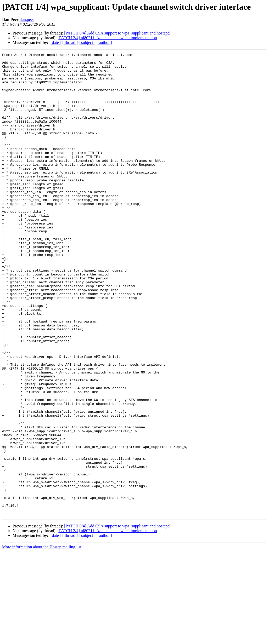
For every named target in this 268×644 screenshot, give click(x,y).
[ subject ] (87, 42)
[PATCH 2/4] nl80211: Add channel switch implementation (107, 38)
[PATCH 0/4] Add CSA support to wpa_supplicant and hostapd (117, 33)
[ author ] (104, 42)
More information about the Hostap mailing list (42, 639)
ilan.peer (27, 19)
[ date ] (55, 42)
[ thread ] (70, 42)
